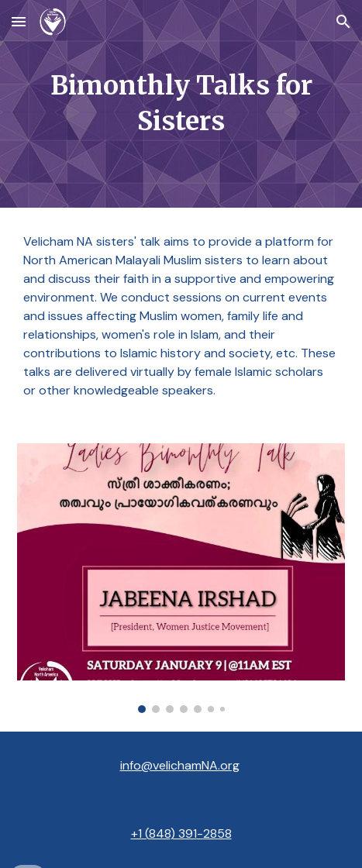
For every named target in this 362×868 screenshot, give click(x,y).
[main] (181, 104)
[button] (19, 21)
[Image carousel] (181, 578)
